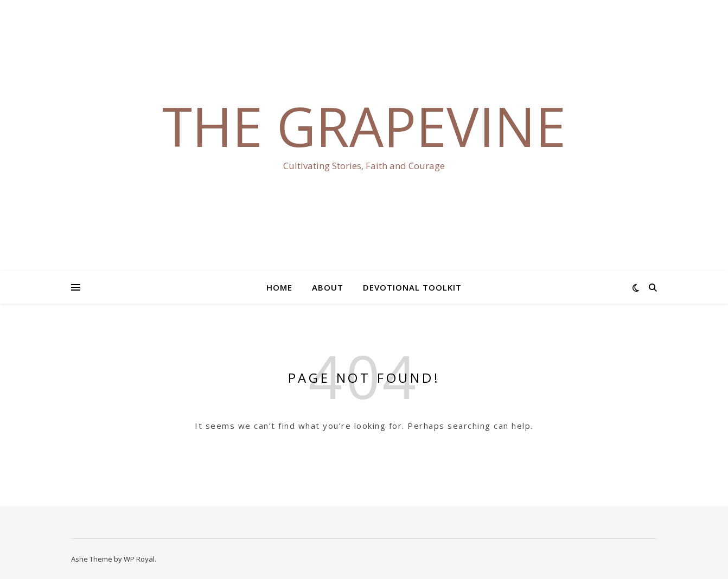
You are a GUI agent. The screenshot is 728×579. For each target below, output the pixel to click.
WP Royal (139, 559)
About (328, 287)
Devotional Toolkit (412, 287)
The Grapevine (364, 126)
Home (279, 287)
